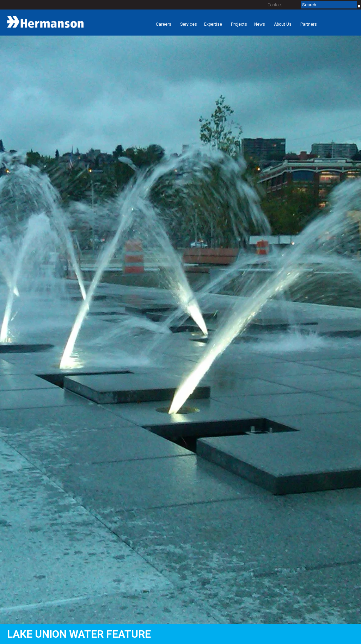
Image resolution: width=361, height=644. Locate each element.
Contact (275, 5)
